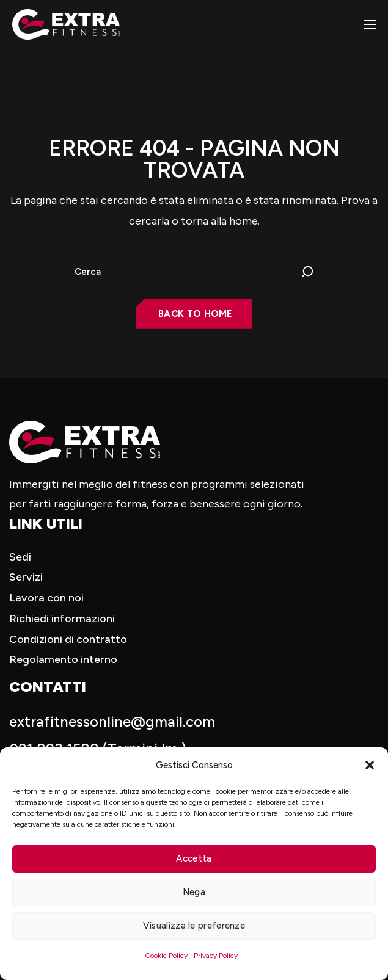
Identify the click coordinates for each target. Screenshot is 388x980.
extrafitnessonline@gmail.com (112, 721)
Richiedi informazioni (62, 619)
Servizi (26, 577)
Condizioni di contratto (68, 639)
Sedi (20, 557)
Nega (194, 892)
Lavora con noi (46, 598)
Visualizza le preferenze (194, 926)
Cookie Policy (166, 956)
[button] (370, 765)
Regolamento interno (63, 659)
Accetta (194, 858)
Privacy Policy (216, 956)
